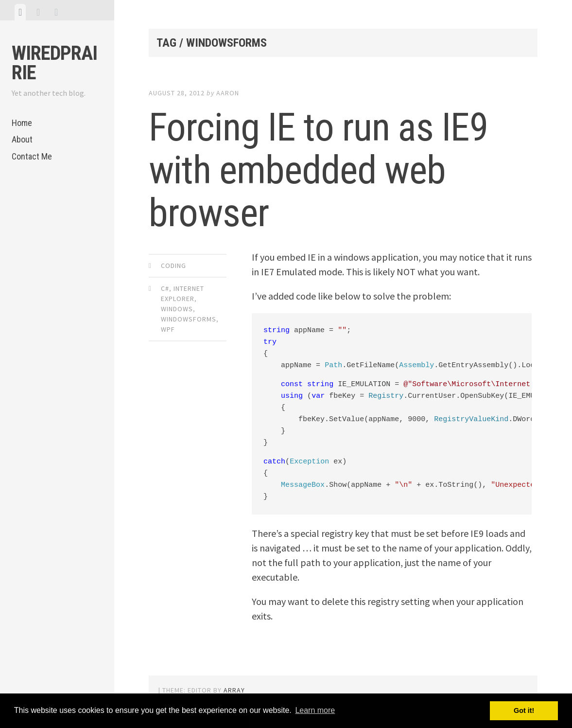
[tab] (20, 12)
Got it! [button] (524, 710)
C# (165, 288)
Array (234, 690)
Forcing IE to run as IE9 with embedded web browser (319, 170)
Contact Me (32, 156)
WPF (168, 329)
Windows (177, 309)
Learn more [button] (315, 710)
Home (22, 123)
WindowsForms (189, 319)
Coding (173, 266)
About (22, 139)
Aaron (228, 93)
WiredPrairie (54, 63)
